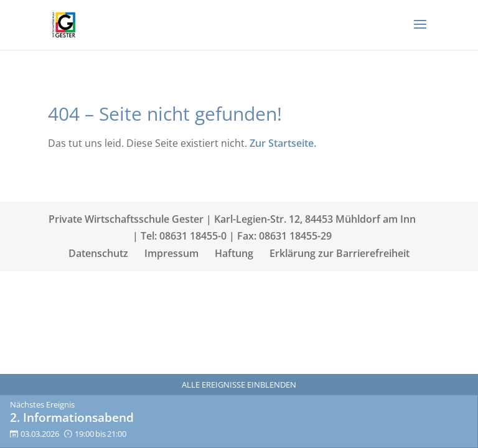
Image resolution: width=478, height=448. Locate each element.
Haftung (234, 253)
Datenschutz (98, 253)
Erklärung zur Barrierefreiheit (340, 253)
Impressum (171, 253)
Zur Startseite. (283, 143)
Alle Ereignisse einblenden (239, 385)
